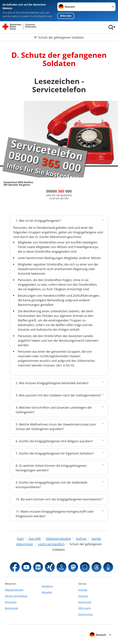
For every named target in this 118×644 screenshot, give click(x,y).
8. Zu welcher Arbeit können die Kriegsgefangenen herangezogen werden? (51, 468)
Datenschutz (86, 614)
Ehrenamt (11, 602)
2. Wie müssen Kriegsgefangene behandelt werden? (52, 383)
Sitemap (83, 596)
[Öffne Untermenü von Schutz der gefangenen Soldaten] (59, 37)
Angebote (47, 586)
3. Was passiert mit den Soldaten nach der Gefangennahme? (58, 395)
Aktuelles (47, 592)
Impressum (85, 602)
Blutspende (12, 608)
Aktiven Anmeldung (16, 596)
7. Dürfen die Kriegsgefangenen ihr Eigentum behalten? (55, 453)
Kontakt (83, 590)
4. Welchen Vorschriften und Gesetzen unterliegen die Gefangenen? (54, 410)
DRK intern (85, 608)
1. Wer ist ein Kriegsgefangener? (38, 221)
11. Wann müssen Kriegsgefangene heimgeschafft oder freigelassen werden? (55, 514)
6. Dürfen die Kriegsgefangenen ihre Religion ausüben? (54, 441)
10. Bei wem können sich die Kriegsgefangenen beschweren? (59, 499)
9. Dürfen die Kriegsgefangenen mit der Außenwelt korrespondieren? (51, 485)
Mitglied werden (14, 590)
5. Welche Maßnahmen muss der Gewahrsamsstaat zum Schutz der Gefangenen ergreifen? (56, 427)
